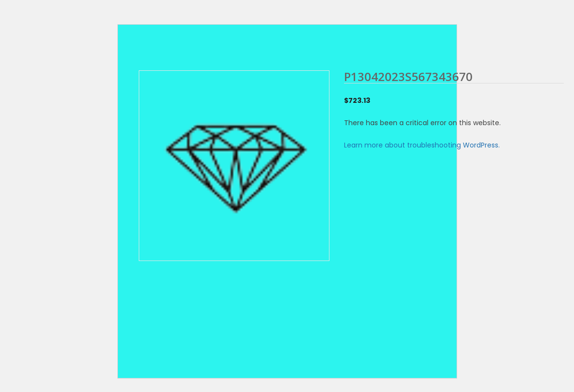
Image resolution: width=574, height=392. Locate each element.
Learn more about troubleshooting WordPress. (422, 145)
